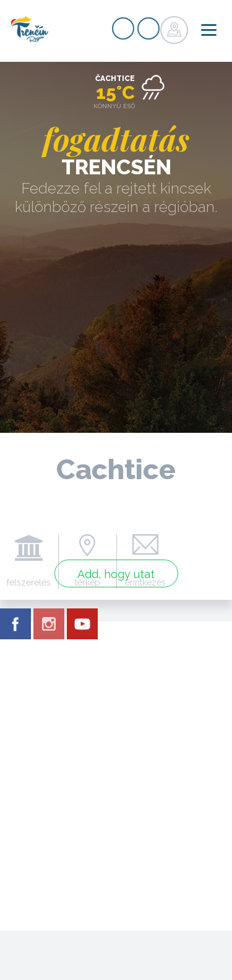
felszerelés (29, 582)
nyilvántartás (123, 28)
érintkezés (145, 582)
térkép (88, 582)
